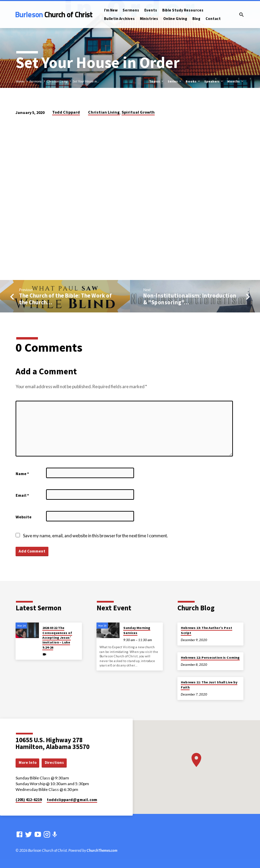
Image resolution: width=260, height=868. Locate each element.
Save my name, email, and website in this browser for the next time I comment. (95, 536)
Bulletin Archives (119, 19)
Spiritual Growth (138, 112)
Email (22, 495)
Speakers (214, 81)
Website (24, 517)
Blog (196, 19)
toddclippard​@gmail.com (72, 800)
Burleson (54, 15)
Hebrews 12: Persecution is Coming (210, 658)
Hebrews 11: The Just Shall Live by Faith (209, 685)
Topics (157, 81)
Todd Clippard (66, 112)
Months (236, 81)
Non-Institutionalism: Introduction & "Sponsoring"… (190, 299)
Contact (213, 19)
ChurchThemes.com (102, 850)
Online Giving (175, 19)
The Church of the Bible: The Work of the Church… (65, 299)
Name (22, 474)
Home (20, 81)
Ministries (149, 19)
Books (193, 81)
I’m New (111, 10)
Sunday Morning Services (137, 630)
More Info (28, 763)
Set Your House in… (86, 81)
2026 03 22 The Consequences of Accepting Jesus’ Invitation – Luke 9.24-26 (57, 638)
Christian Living (57, 81)
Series (175, 81)
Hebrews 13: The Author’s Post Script (207, 630)
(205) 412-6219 (29, 800)
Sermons (131, 10)
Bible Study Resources (183, 10)
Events (151, 10)
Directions (54, 763)
